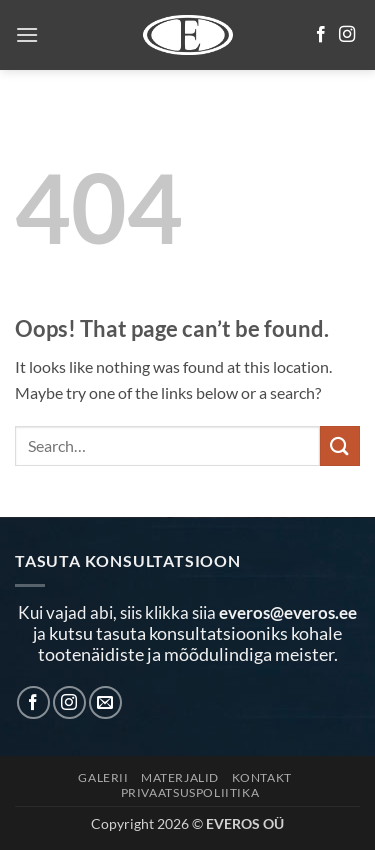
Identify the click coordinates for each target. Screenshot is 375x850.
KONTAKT (262, 777)
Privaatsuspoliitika (190, 792)
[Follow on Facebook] (321, 35)
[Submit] (340, 445)
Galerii (103, 777)
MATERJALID (180, 777)
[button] (27, 34)
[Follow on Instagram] (347, 35)
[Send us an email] (105, 702)
